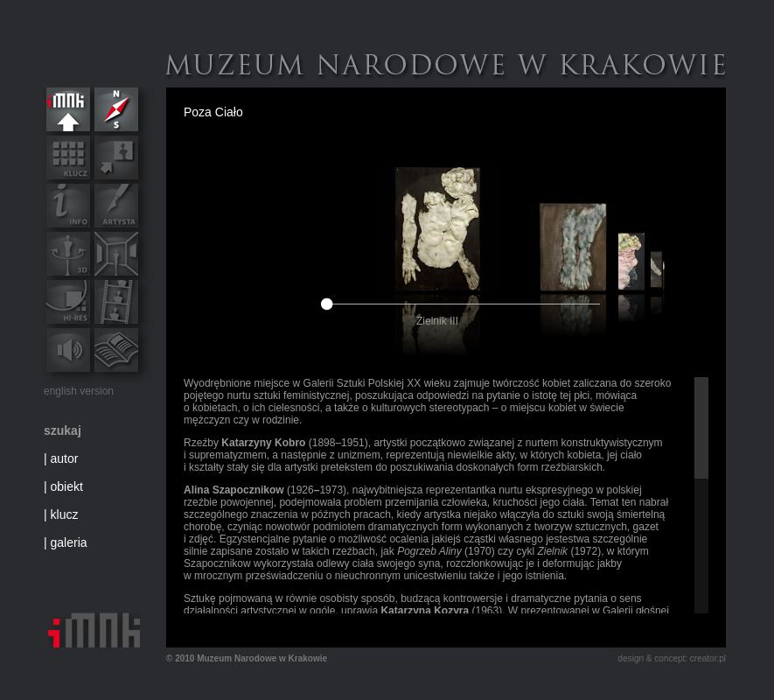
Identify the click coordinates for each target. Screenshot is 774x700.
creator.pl (708, 658)
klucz (65, 514)
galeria (69, 542)
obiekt (67, 486)
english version (79, 391)
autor (65, 458)
